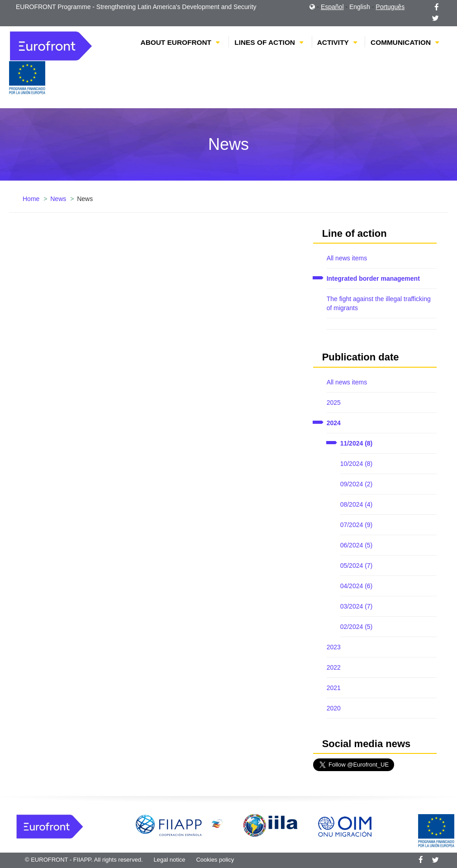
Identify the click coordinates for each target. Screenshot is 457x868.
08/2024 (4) (357, 504)
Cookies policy (215, 860)
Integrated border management (373, 278)
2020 (334, 708)
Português (390, 7)
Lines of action (265, 42)
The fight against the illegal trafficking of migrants (379, 303)
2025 (334, 403)
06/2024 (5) (357, 545)
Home (31, 199)
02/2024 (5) (357, 627)
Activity (333, 42)
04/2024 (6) (357, 586)
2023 (334, 647)
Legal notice (169, 860)
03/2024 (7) (357, 606)
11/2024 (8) (357, 443)
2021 (334, 688)
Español (332, 7)
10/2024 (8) (357, 464)
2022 (334, 667)
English (360, 7)
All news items (347, 258)
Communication (401, 42)
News (58, 199)
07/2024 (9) (357, 525)
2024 (334, 423)
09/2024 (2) (357, 484)
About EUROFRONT (176, 42)
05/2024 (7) (357, 566)
